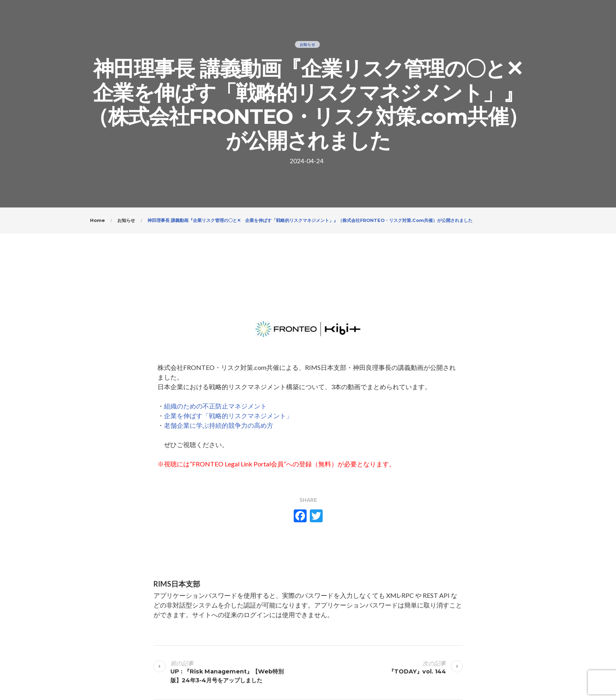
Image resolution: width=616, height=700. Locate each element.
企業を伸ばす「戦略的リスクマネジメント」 (228, 416)
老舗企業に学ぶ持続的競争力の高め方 (219, 425)
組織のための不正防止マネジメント (215, 406)
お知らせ (308, 44)
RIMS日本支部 (177, 584)
